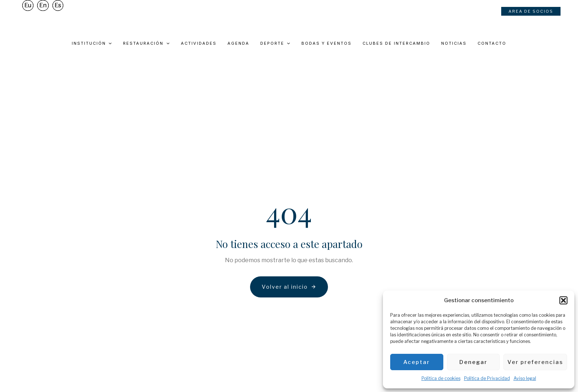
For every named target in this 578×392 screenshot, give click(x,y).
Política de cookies (441, 378)
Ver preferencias (535, 362)
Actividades (199, 43)
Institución (92, 43)
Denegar (473, 362)
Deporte (275, 43)
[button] (563, 300)
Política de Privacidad (487, 378)
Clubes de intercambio (396, 43)
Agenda (238, 43)
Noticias (454, 43)
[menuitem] (28, 16)
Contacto (492, 43)
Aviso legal (525, 378)
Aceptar (417, 362)
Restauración (146, 43)
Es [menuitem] (58, 16)
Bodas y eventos (326, 43)
